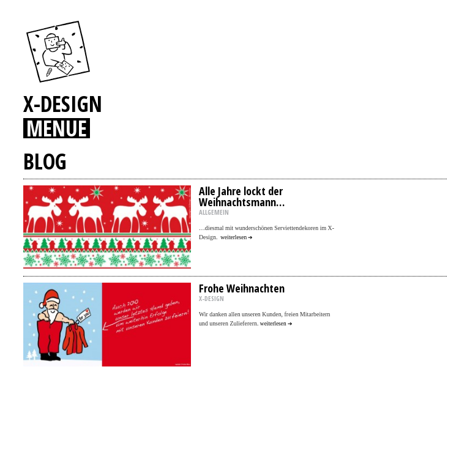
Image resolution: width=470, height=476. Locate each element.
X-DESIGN (63, 103)
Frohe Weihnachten (242, 288)
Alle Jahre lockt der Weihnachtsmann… (242, 196)
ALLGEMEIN (214, 212)
